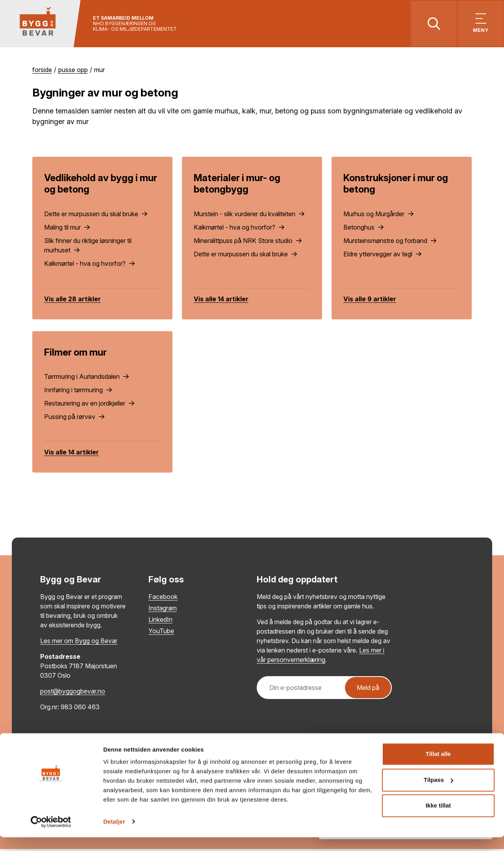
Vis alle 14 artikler (221, 300)
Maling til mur (67, 229)
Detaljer (114, 835)
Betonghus (363, 229)
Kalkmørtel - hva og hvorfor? (89, 265)
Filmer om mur (75, 354)
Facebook (163, 599)
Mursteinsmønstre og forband (390, 242)
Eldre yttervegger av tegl (382, 256)
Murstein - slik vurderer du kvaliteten (249, 215)
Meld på (368, 690)
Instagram (163, 610)
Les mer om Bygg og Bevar (79, 643)
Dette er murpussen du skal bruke (96, 215)
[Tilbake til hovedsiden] (42, 25)
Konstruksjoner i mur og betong (396, 185)
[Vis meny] (479, 25)
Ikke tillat (438, 820)
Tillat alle (438, 768)
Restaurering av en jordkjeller (89, 405)
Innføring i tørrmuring (78, 392)
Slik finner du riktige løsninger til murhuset (88, 247)
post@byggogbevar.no (73, 693)
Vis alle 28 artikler (72, 300)
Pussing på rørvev (74, 419)
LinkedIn (160, 621)
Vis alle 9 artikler (370, 300)
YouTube (161, 633)
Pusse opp (73, 72)
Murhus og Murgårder (378, 215)
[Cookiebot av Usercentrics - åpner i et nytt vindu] (51, 836)
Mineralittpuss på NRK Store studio (248, 242)
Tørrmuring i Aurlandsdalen (86, 378)
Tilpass (438, 794)
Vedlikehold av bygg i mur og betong (101, 185)
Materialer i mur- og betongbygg (237, 185)
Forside (42, 72)
